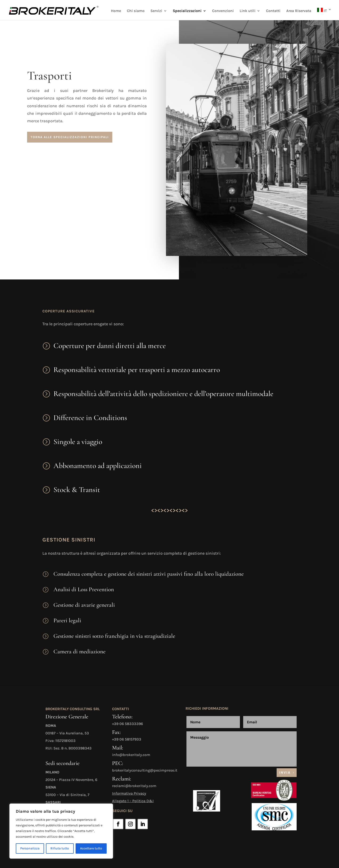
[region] (61, 831)
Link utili (248, 11)
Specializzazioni (187, 11)
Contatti (273, 11)
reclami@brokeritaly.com (134, 786)
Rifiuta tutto (60, 848)
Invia (285, 772)
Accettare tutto (91, 848)
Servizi (156, 11)
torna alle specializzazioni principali (70, 137)
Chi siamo (136, 11)
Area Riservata (299, 11)
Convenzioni (223, 11)
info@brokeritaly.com (131, 755)
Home (116, 11)
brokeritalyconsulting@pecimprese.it (145, 770)
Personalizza (30, 848)
